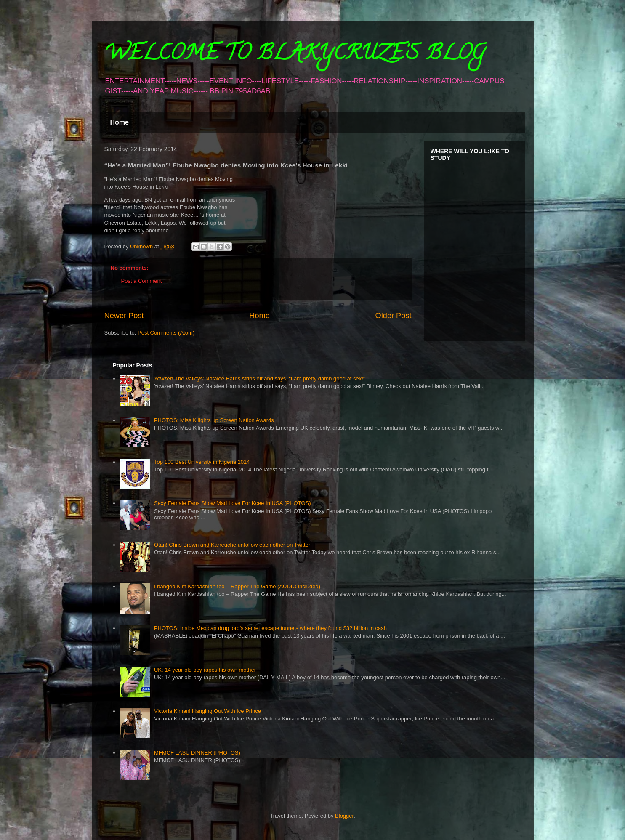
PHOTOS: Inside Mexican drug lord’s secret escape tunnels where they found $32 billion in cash (270, 628)
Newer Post (124, 316)
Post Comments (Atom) (166, 333)
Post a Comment (142, 281)
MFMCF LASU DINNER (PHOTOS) (197, 753)
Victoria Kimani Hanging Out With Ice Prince (207, 711)
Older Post (394, 316)
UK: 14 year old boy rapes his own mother (205, 670)
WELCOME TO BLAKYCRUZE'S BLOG (295, 55)
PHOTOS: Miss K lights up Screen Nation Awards (214, 420)
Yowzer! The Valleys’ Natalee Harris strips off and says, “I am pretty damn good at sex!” (259, 379)
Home (120, 122)
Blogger (344, 816)
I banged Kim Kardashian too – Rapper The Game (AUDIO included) (237, 586)
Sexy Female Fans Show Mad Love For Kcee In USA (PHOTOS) (233, 503)
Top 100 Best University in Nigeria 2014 (202, 462)
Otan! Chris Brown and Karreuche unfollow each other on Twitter (232, 545)
